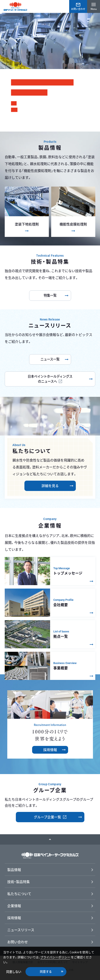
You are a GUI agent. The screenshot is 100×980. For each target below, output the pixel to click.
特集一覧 (50, 295)
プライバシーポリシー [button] (55, 957)
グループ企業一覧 (48, 817)
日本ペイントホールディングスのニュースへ (50, 379)
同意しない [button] (14, 972)
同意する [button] (46, 971)
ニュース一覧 (50, 359)
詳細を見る (50, 486)
